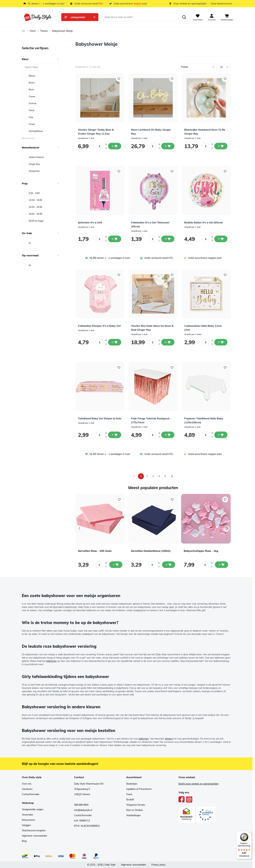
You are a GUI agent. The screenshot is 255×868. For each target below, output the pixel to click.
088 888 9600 (81, 805)
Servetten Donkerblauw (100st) (151, 551)
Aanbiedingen (133, 815)
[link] (134, 476)
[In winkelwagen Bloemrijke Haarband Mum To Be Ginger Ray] (221, 146)
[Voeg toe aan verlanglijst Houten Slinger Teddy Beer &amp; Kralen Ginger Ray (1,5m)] (119, 79)
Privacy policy (158, 865)
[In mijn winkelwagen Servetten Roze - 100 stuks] (116, 565)
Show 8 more (28, 138)
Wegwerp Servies (136, 805)
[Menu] (250, 833)
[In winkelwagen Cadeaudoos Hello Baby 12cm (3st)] (221, 342)
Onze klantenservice (221, 4)
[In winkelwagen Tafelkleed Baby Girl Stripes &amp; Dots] (115, 435)
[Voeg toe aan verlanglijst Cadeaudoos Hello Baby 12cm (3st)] (225, 275)
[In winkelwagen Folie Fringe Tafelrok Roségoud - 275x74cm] (168, 435)
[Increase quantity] (106, 144)
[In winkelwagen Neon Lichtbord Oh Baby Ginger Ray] (168, 146)
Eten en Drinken (135, 810)
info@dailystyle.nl (83, 810)
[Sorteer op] (198, 67)
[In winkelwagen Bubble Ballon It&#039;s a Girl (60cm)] (221, 239)
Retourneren (28, 820)
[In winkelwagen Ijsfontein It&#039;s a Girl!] (115, 239)
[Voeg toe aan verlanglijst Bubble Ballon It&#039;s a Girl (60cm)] (225, 171)
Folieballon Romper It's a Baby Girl (99, 326)
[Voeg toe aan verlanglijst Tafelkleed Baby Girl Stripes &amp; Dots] (119, 368)
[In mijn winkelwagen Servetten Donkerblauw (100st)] (169, 565)
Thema (44, 31)
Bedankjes (132, 784)
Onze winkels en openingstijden (190, 4)
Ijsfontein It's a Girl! (90, 222)
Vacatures (27, 789)
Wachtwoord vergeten (34, 830)
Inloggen (26, 825)
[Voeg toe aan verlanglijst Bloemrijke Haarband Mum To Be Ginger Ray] (225, 79)
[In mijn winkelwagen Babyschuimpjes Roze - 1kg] (222, 565)
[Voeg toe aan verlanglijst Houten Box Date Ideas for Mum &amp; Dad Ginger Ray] (172, 275)
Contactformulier (31, 794)
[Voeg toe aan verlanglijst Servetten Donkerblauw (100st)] (172, 499)
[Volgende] (172, 476)
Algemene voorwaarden (34, 836)
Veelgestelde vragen (33, 809)
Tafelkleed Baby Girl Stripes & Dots (100, 418)
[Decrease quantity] (106, 148)
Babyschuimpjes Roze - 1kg (201, 551)
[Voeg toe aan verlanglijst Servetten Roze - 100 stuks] (119, 499)
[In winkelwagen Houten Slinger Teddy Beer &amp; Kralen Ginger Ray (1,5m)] (115, 146)
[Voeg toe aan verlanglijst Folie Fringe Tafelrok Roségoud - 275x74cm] (172, 368)
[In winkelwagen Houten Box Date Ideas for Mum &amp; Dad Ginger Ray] (168, 342)
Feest (33, 31)
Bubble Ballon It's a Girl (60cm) (204, 222)
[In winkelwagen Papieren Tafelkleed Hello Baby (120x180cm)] (221, 435)
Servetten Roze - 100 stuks (95, 551)
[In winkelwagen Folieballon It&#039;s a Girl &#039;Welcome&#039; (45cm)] (168, 239)
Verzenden (28, 815)
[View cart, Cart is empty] (227, 17)
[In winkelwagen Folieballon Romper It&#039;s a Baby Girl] (115, 342)
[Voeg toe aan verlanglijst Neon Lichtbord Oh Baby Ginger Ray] (172, 79)
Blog (24, 841)
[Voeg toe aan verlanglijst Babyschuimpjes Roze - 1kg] (225, 499)
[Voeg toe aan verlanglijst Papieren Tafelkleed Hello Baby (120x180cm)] (225, 368)
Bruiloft (130, 800)
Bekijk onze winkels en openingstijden (199, 784)
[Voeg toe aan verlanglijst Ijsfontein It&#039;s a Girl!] (119, 171)
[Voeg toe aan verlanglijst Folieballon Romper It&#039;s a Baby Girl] (119, 275)
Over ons (27, 784)
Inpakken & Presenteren (139, 789)
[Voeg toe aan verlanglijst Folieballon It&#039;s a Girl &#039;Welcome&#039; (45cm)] (172, 171)
